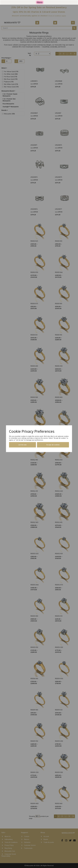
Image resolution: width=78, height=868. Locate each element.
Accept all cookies (53, 445)
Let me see (22, 445)
